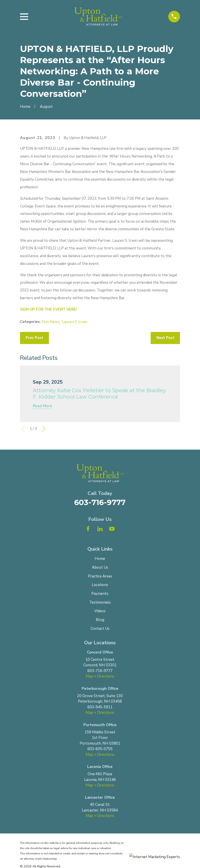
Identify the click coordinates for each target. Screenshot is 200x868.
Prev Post (34, 338)
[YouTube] (112, 529)
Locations (100, 585)
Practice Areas (100, 576)
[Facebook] (88, 529)
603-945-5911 (100, 707)
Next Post (165, 338)
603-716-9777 (100, 502)
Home (100, 559)
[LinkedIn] (100, 529)
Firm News (51, 322)
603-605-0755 (100, 749)
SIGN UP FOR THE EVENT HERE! (48, 309)
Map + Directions (100, 676)
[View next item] (44, 429)
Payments (100, 594)
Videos (100, 611)
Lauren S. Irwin (75, 322)
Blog (100, 620)
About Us (100, 567)
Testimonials (100, 602)
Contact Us (100, 629)
